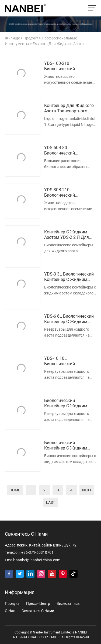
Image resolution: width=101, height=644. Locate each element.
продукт (31, 38)
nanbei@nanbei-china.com (38, 560)
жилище (12, 38)
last (50, 502)
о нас (10, 611)
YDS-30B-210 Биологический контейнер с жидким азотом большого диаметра (66, 193)
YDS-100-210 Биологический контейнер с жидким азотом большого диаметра (66, 66)
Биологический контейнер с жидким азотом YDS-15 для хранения (66, 404)
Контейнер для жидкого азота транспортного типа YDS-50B (69, 109)
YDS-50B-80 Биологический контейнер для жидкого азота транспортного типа (69, 151)
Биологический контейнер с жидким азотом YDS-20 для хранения (66, 446)
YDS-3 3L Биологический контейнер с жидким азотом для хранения (69, 277)
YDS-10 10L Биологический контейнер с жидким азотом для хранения (67, 361)
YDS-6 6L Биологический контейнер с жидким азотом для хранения (69, 319)
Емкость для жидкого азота (58, 44)
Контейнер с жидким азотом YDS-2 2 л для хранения (67, 235)
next (87, 490)
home (15, 490)
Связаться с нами (38, 611)
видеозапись (68, 604)
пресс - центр (38, 604)
